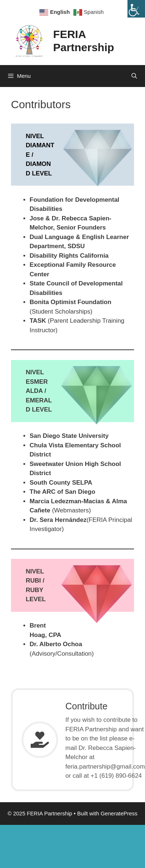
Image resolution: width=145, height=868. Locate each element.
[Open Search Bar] (134, 76)
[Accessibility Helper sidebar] (136, 9)
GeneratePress (119, 813)
